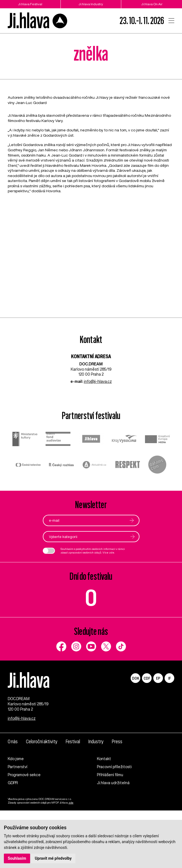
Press (117, 742)
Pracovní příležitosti (114, 767)
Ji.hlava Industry (91, 4)
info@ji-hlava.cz (98, 381)
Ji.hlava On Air (152, 4)
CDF (147, 678)
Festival (73, 742)
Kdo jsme (16, 759)
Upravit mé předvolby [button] (53, 858)
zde (112, 552)
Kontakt (104, 759)
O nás (13, 742)
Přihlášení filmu (110, 775)
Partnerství (18, 767)
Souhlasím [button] (17, 858)
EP (158, 678)
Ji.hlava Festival (30, 4)
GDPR (13, 783)
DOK (136, 678)
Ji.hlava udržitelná (113, 783)
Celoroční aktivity (42, 742)
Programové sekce (24, 775)
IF (169, 678)
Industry (96, 742)
